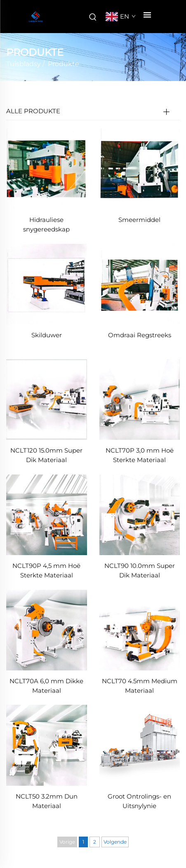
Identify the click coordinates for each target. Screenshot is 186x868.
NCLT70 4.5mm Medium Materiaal (140, 686)
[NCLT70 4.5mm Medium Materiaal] (140, 629)
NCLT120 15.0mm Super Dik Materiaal (46, 455)
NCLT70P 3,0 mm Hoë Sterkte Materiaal (140, 455)
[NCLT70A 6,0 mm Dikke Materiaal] (47, 629)
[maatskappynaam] (36, 17)
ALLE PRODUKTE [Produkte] (33, 111)
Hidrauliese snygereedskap (46, 224)
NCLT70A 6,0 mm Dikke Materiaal (46, 686)
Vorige (67, 842)
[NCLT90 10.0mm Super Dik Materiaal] (140, 514)
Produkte (64, 64)
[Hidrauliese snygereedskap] (47, 168)
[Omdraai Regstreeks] (140, 284)
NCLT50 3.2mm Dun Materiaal (47, 801)
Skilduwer (47, 335)
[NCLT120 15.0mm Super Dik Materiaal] (47, 399)
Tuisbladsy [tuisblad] (24, 64)
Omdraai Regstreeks (140, 335)
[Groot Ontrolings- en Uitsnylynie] (140, 745)
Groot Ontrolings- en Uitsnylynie (139, 801)
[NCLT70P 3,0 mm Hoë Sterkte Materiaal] (140, 399)
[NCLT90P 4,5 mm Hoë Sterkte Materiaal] (47, 514)
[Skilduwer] (47, 284)
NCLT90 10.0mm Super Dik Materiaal (140, 570)
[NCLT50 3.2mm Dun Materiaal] (47, 745)
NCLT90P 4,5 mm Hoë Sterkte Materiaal (46, 570)
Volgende (115, 842)
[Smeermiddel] (140, 168)
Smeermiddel (139, 220)
